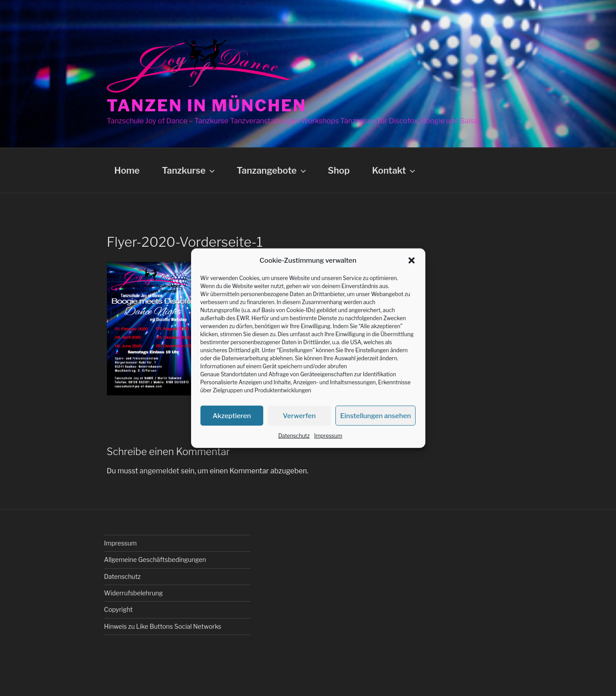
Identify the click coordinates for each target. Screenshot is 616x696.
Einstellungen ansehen (376, 415)
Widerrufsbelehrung (134, 593)
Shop (339, 171)
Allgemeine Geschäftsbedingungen (155, 560)
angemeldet (159, 471)
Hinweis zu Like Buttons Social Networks (163, 626)
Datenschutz (294, 436)
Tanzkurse (189, 171)
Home (127, 171)
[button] (412, 260)
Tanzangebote (272, 171)
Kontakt (394, 171)
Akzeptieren (232, 415)
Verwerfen (299, 415)
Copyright (118, 609)
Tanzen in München (207, 106)
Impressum (328, 436)
